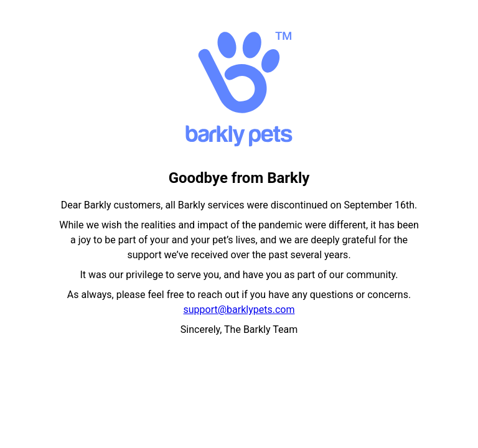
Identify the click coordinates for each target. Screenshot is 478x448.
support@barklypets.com (239, 310)
